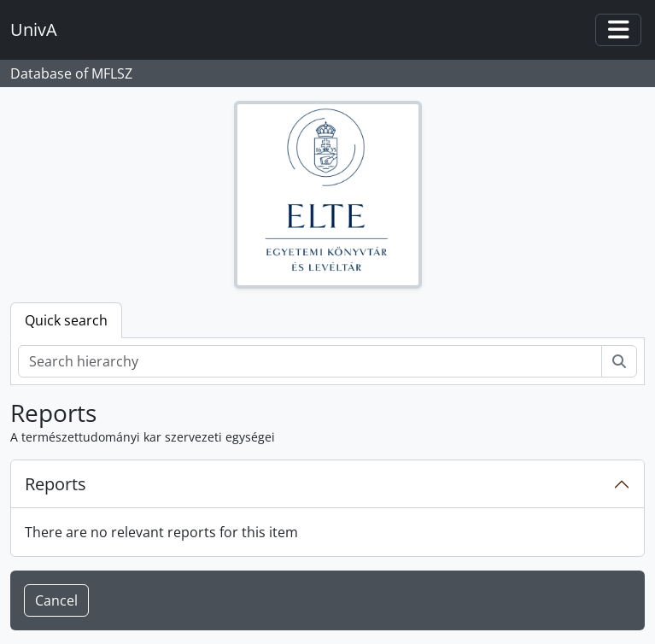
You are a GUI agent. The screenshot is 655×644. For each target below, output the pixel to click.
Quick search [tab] (66, 320)
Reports (56, 484)
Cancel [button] (56, 600)
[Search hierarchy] (310, 361)
